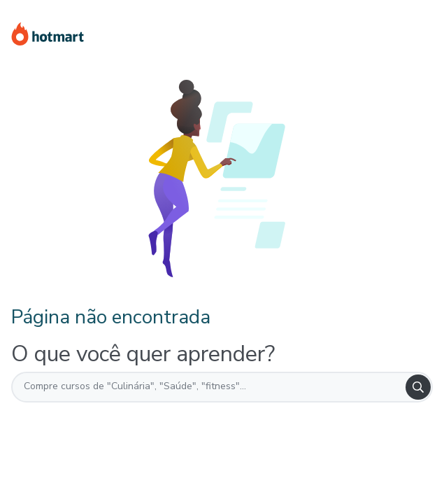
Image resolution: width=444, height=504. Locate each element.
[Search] (418, 387)
